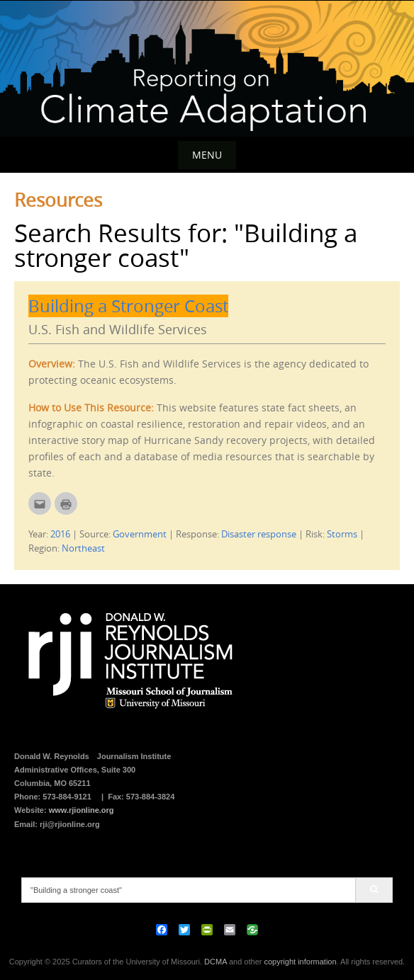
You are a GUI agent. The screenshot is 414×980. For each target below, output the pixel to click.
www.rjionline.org (82, 810)
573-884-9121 (67, 797)
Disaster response (259, 534)
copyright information (300, 962)
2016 (60, 534)
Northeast (83, 548)
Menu (207, 155)
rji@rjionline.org (70, 824)
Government (140, 534)
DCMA (216, 962)
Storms (342, 534)
